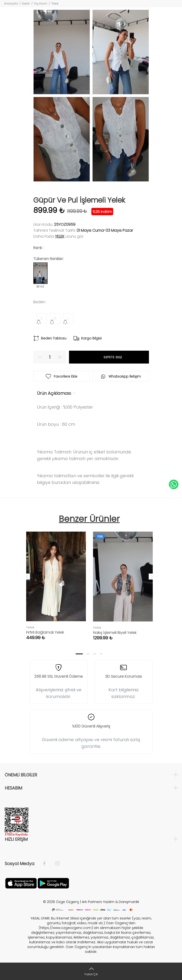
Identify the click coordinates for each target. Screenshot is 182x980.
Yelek (55, 3)
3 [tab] (95, 654)
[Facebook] (47, 864)
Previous (27, 576)
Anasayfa (11, 3)
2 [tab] (88, 654)
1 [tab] (79, 654)
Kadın (26, 3)
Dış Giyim (41, 3)
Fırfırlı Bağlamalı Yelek (45, 632)
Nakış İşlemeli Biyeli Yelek (115, 633)
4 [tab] (101, 654)
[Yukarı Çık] (91, 971)
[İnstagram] (55, 864)
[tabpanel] (56, 581)
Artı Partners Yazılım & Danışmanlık (111, 902)
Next (152, 576)
